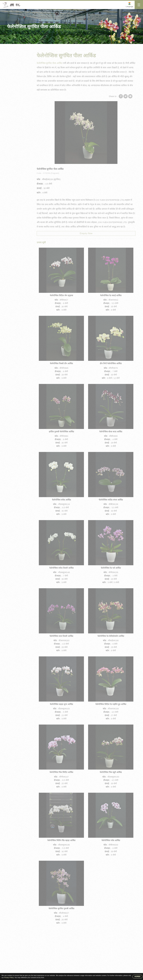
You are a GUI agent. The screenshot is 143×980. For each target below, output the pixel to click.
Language (130, 7)
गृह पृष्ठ (12, 47)
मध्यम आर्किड (14, 66)
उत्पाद (23, 47)
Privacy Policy (9, 977)
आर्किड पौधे (13, 99)
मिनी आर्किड (32, 47)
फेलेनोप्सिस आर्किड (16, 77)
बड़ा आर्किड (13, 61)
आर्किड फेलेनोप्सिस (16, 94)
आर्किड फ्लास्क (15, 83)
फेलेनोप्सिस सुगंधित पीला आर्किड (51, 47)
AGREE (137, 977)
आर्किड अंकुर (14, 88)
